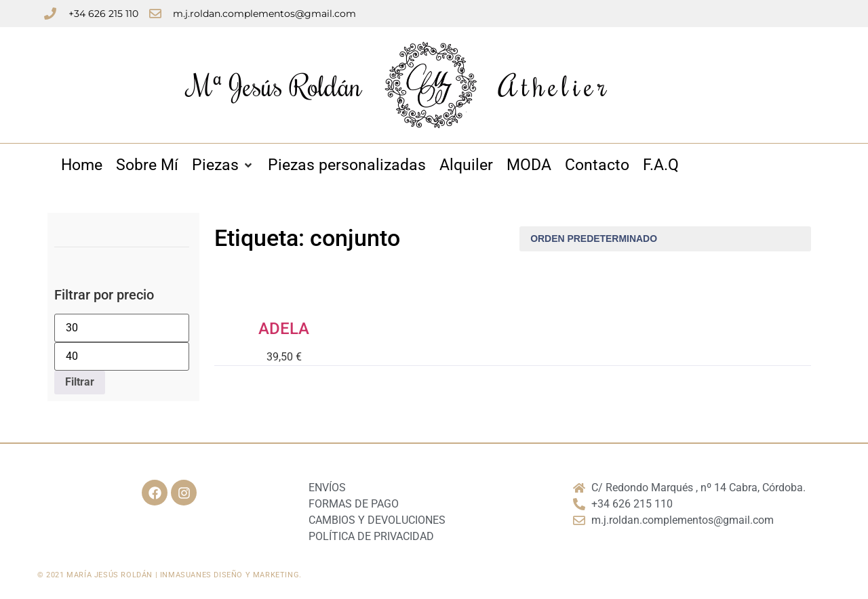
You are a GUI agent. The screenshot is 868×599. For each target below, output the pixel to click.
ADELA (284, 329)
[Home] (82, 166)
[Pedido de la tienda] (665, 239)
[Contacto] (597, 166)
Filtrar (80, 382)
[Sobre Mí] (147, 166)
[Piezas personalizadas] (347, 166)
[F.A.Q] (661, 166)
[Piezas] (223, 166)
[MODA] (529, 166)
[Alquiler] (466, 166)
